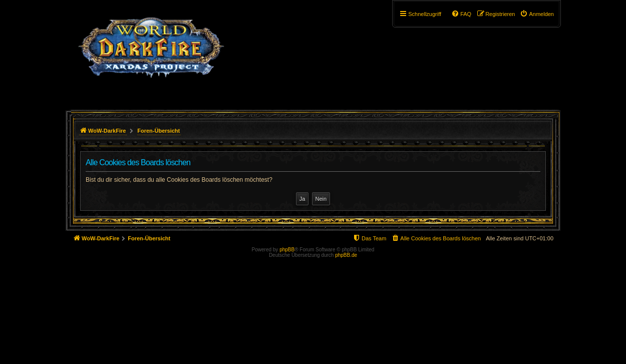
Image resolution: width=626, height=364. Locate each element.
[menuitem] (537, 14)
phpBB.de (346, 255)
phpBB (287, 250)
